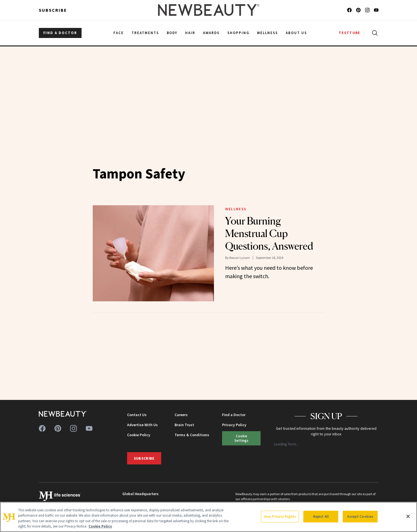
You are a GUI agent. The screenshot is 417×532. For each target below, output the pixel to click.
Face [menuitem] (119, 33)
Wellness (236, 209)
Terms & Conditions (192, 435)
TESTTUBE (349, 33)
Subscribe (53, 10)
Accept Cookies (360, 517)
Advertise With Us (142, 425)
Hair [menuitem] (190, 33)
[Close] (408, 516)
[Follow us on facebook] (349, 10)
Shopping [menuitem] (238, 33)
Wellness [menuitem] (267, 33)
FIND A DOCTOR (60, 33)
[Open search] (374, 33)
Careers (181, 415)
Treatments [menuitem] (145, 33)
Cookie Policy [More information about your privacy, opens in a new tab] (100, 526)
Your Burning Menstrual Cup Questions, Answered (269, 233)
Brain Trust (184, 425)
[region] (208, 517)
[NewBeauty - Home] (208, 10)
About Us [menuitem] (296, 33)
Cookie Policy (139, 435)
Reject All (321, 517)
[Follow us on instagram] (367, 10)
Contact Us (137, 415)
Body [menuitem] (172, 33)
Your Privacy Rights (241, 438)
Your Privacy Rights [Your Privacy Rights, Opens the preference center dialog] (280, 517)
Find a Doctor (234, 415)
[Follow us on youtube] (376, 10)
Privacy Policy (234, 425)
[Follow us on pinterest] (358, 10)
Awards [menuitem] (211, 33)
